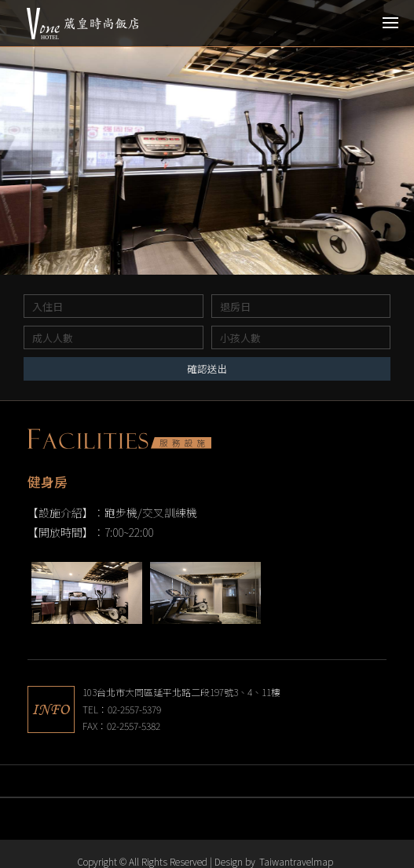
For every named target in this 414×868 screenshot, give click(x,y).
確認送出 (207, 368)
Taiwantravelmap (296, 861)
